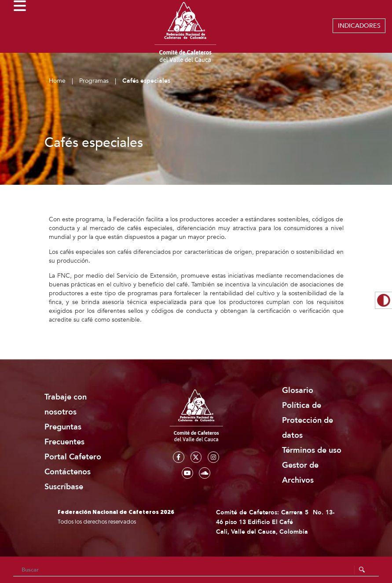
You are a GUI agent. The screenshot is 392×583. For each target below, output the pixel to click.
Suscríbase (64, 487)
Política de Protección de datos (308, 420)
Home (57, 81)
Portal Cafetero (73, 457)
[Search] (196, 570)
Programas (94, 81)
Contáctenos (68, 472)
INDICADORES (359, 26)
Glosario (298, 390)
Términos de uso (312, 450)
